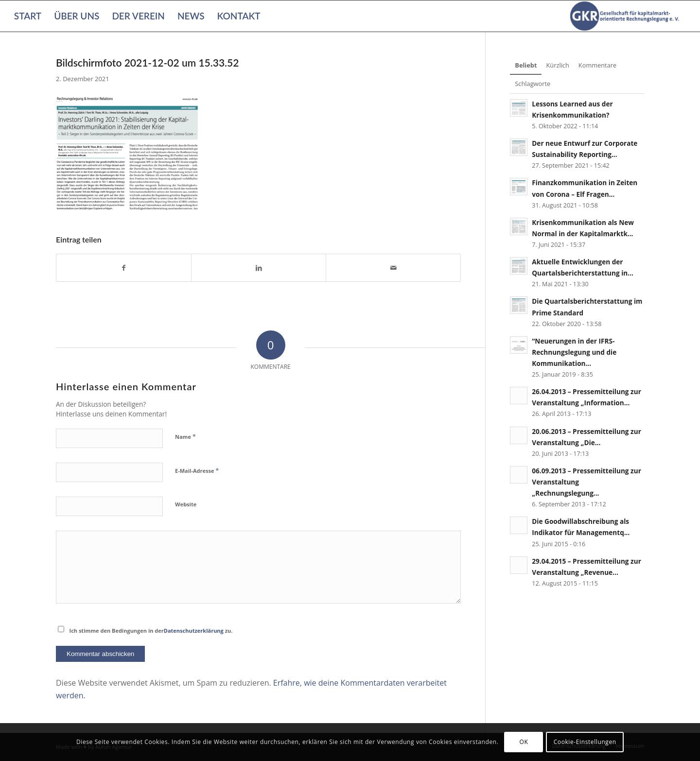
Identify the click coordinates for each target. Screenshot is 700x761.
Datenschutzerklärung (194, 631)
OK (524, 742)
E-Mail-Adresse (197, 470)
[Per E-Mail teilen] (393, 268)
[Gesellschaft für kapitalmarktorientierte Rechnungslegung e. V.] (626, 16)
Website (186, 504)
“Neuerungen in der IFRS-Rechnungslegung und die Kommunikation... (574, 352)
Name (185, 436)
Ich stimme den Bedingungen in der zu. (151, 631)
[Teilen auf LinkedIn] (259, 268)
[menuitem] (28, 16)
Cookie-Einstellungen (585, 742)
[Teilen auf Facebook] (124, 268)
